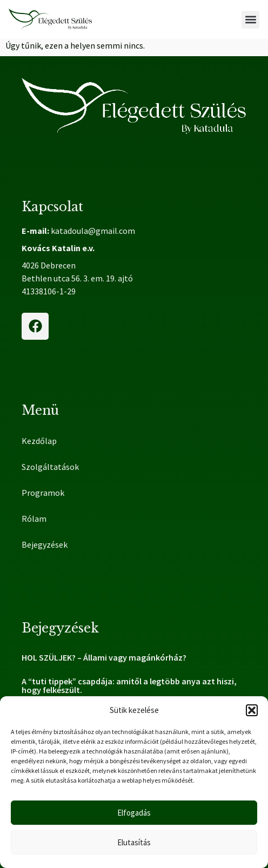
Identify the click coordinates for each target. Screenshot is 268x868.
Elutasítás (134, 842)
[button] (252, 710)
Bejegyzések (45, 544)
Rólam (34, 519)
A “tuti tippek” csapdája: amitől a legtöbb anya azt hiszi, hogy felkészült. (129, 685)
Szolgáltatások (53, 467)
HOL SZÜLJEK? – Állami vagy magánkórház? (104, 657)
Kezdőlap (39, 441)
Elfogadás (134, 813)
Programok (43, 493)
